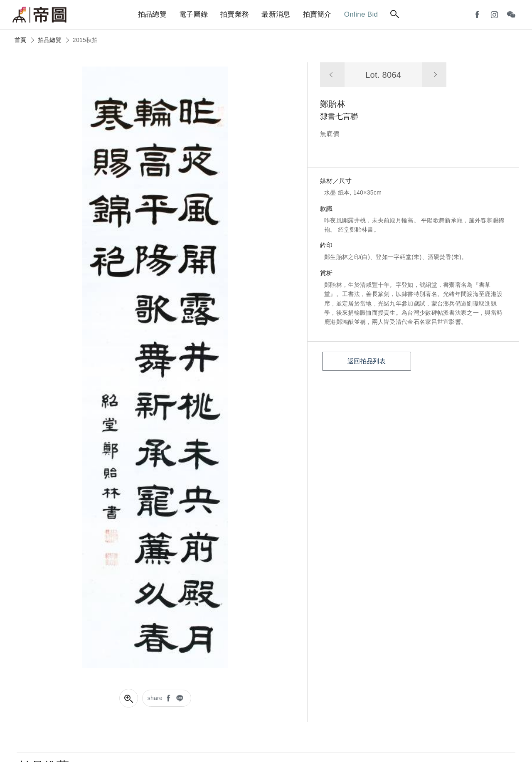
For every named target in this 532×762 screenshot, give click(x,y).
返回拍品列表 (367, 361)
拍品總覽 (50, 40)
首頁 (21, 40)
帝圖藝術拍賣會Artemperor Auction (39, 15)
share (155, 698)
